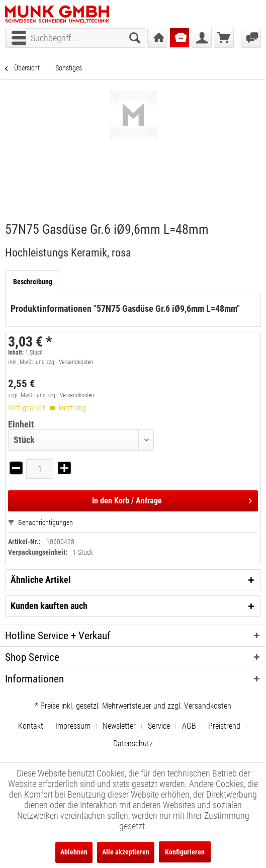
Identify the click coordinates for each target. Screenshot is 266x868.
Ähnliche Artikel (41, 580)
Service (159, 726)
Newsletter (119, 726)
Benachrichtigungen (40, 523)
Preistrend (224, 726)
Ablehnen (74, 852)
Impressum (73, 726)
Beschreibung (33, 282)
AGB (189, 726)
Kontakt (31, 726)
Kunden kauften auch (49, 606)
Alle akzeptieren (126, 852)
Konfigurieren (185, 852)
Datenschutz (133, 744)
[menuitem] (85, 38)
